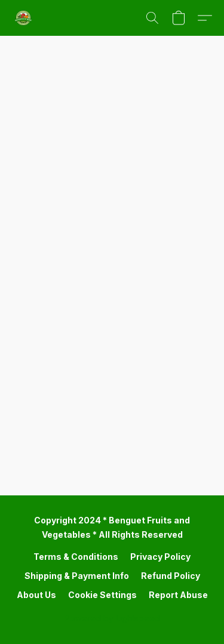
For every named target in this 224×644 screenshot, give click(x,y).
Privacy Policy (160, 557)
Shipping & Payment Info (77, 576)
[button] (24, 18)
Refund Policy (171, 576)
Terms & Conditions (76, 557)
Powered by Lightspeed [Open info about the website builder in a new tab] (112, 618)
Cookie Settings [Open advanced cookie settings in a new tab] (102, 595)
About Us (36, 595)
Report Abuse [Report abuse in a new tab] (178, 595)
